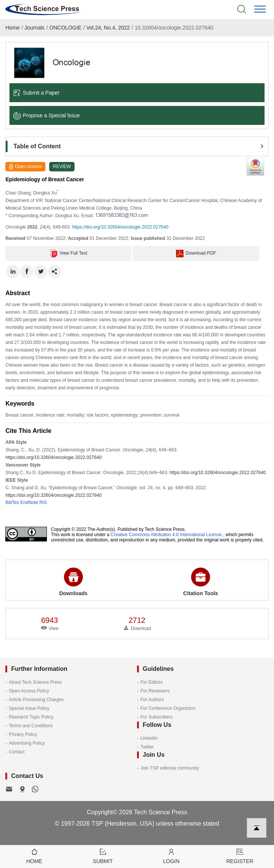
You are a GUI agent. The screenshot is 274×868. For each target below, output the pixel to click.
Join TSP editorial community (170, 768)
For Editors (152, 682)
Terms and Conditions (31, 726)
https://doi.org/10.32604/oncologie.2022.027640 (120, 227)
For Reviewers (155, 691)
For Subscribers (156, 717)
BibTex (12, 502)
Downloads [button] (73, 582)
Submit (103, 856)
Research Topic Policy (31, 717)
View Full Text (69, 254)
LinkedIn (149, 738)
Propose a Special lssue (46, 115)
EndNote (29, 502)
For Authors (152, 700)
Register (240, 856)
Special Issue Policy (29, 708)
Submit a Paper (36, 93)
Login (171, 856)
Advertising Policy (27, 743)
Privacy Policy (23, 734)
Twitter (147, 747)
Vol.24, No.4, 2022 (108, 28)
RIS (43, 502)
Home (12, 28)
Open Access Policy (29, 691)
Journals (35, 28)
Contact (16, 752)
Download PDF (196, 254)
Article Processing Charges (36, 700)
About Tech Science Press (35, 682)
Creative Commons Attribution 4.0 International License (167, 535)
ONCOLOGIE (65, 28)
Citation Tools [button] (201, 582)
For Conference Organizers (168, 708)
